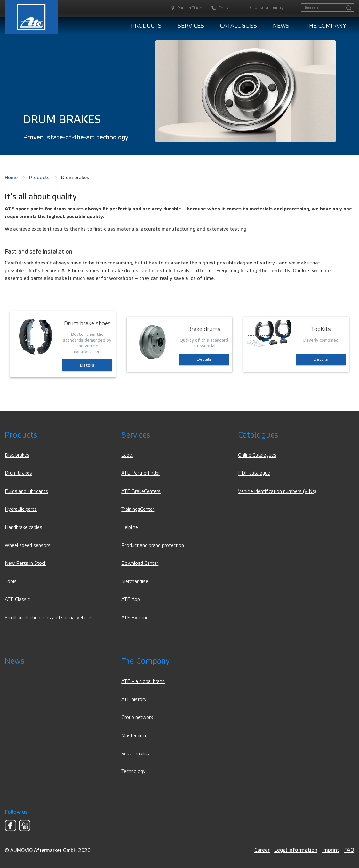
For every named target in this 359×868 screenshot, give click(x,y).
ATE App (131, 600)
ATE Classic (17, 600)
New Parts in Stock (26, 563)
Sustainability (136, 754)
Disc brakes (17, 455)
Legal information (296, 850)
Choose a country (267, 8)
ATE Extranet (136, 618)
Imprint (331, 850)
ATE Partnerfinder (141, 473)
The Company (326, 26)
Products (146, 26)
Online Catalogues (257, 455)
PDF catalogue (254, 473)
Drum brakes (18, 473)
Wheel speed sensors (28, 545)
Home (11, 178)
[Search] (327, 8)
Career (262, 850)
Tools (11, 582)
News (281, 26)
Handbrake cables (24, 528)
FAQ (349, 850)
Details (87, 365)
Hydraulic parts (21, 509)
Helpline (130, 528)
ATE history (134, 700)
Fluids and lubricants (26, 491)
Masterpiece (134, 736)
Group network (137, 718)
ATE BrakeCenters (141, 491)
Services (191, 26)
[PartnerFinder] (184, 8)
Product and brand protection (153, 545)
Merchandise (135, 582)
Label (127, 455)
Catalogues (239, 26)
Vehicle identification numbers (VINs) (277, 491)
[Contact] (219, 8)
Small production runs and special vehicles (49, 618)
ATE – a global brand (143, 681)
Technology (133, 772)
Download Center (140, 563)
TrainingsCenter (138, 509)
